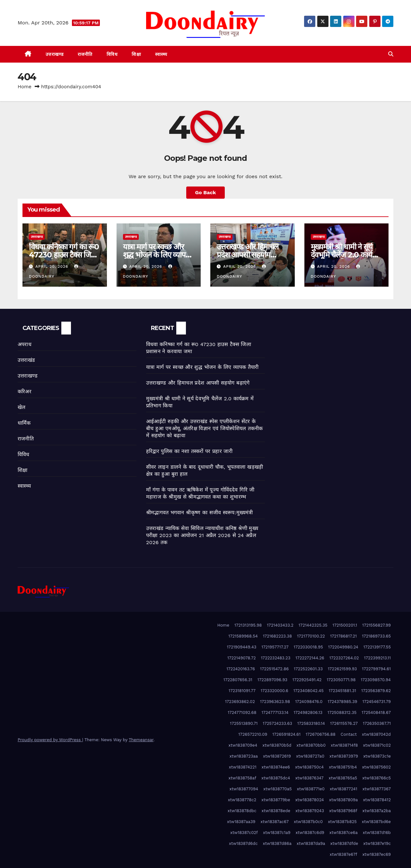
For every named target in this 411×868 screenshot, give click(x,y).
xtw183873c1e (377, 756)
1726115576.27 (344, 723)
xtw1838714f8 (344, 745)
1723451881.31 (342, 691)
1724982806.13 (308, 712)
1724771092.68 (242, 712)
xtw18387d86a (277, 843)
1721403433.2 (280, 625)
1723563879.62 (376, 691)
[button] (391, 54)
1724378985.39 (342, 702)
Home (25, 87)
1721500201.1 (345, 625)
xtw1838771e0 (311, 789)
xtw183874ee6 (276, 767)
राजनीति (85, 54)
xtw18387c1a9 (277, 833)
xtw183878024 (309, 800)
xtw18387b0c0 (308, 822)
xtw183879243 (310, 811)
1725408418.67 (376, 712)
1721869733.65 (376, 636)
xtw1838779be (276, 800)
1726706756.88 (321, 734)
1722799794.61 (376, 669)
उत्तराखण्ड (55, 54)
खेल (22, 407)
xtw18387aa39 (241, 822)
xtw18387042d (376, 734)
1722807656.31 (238, 680)
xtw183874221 (243, 767)
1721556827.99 (376, 625)
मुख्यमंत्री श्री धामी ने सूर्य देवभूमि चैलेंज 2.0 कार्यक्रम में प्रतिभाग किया (346, 255)
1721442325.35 (313, 625)
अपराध (25, 344)
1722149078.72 (242, 658)
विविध (112, 54)
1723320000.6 (275, 691)
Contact (349, 734)
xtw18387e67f (344, 854)
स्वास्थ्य (161, 54)
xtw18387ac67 (275, 822)
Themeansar (141, 740)
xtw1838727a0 (310, 756)
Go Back (206, 192)
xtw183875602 (376, 767)
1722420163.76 (241, 669)
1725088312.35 (342, 712)
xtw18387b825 (342, 822)
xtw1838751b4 (343, 767)
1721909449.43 (242, 647)
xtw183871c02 (377, 745)
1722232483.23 (276, 658)
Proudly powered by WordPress (50, 740)
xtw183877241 (344, 789)
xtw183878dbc (242, 811)
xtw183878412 (377, 800)
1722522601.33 (308, 669)
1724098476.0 (309, 702)
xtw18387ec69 (376, 854)
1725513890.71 (244, 723)
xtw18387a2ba (377, 811)
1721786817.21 (343, 636)
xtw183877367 (377, 789)
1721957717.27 (275, 647)
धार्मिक (24, 423)
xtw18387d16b (377, 833)
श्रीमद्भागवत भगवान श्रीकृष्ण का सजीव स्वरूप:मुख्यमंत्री (200, 512)
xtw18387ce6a (344, 833)
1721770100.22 (311, 636)
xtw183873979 (344, 756)
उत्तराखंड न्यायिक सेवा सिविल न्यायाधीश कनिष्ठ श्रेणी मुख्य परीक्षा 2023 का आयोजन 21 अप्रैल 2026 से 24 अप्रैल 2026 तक (202, 535)
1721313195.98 (248, 625)
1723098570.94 (376, 680)
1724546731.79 (377, 702)
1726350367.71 (377, 723)
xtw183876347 (309, 778)
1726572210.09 (253, 734)
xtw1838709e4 (243, 745)
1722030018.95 (308, 647)
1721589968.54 (243, 636)
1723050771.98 (341, 680)
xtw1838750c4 (309, 767)
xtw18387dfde (344, 843)
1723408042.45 (309, 691)
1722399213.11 (377, 658)
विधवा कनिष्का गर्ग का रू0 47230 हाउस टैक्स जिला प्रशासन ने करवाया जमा (64, 255)
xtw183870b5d (277, 745)
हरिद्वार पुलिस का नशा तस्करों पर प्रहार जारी (189, 451)
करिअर (25, 391)
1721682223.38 (277, 636)
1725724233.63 (277, 723)
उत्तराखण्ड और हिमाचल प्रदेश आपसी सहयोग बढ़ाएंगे (248, 255)
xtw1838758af (242, 778)
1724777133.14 (275, 712)
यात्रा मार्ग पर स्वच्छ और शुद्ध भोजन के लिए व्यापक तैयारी (157, 255)
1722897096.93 (272, 680)
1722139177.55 (377, 647)
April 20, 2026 (52, 266)
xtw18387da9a (311, 843)
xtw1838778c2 (242, 800)
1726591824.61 (286, 734)
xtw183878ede (276, 811)
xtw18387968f (343, 811)
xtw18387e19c (377, 843)
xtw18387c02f (244, 833)
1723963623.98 (275, 702)
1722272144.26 (310, 658)
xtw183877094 (244, 789)
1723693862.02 (240, 702)
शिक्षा (136, 54)
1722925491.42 (307, 680)
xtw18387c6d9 (310, 833)
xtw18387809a (344, 800)
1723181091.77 (242, 691)
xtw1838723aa (244, 756)
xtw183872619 (277, 756)
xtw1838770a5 (277, 789)
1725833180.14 (311, 723)
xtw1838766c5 (376, 778)
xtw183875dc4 (276, 778)
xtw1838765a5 (343, 778)
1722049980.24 (343, 647)
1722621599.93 (342, 669)
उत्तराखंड (26, 360)
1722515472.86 (274, 669)
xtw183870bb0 (311, 745)
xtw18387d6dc (243, 843)
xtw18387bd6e (376, 822)
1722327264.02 (344, 658)
